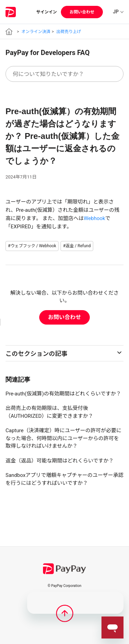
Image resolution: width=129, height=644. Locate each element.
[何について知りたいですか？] (64, 74)
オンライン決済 (36, 32)
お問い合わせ (82, 12)
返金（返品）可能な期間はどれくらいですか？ (60, 461)
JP (118, 12)
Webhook (94, 218)
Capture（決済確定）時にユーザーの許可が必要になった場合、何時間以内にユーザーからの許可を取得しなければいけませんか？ (63, 438)
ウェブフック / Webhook (33, 246)
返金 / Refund (78, 246)
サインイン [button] (46, 12)
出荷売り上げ (69, 32)
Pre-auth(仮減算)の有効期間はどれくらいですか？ (63, 394)
